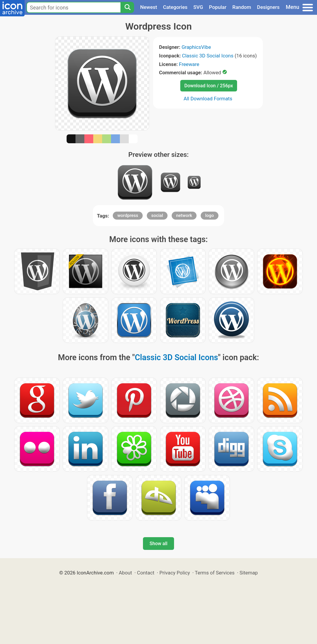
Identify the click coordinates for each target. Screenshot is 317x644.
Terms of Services (215, 573)
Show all (158, 544)
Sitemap (249, 573)
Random (242, 7)
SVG (198, 7)
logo (209, 215)
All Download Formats (208, 99)
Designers (268, 7)
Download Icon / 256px (209, 86)
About (125, 573)
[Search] (127, 7)
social (157, 215)
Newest (148, 7)
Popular (218, 7)
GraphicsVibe (196, 47)
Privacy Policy (174, 573)
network (184, 215)
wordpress (128, 215)
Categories (175, 7)
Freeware (189, 64)
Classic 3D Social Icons (208, 56)
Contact (146, 573)
